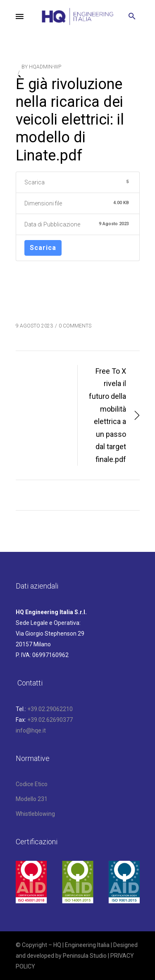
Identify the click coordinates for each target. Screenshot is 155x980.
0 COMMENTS (75, 326)
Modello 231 (32, 799)
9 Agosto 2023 (34, 326)
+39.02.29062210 (50, 709)
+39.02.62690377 (50, 720)
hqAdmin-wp (45, 67)
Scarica (43, 248)
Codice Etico (32, 784)
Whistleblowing (35, 814)
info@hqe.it (31, 730)
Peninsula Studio (85, 956)
